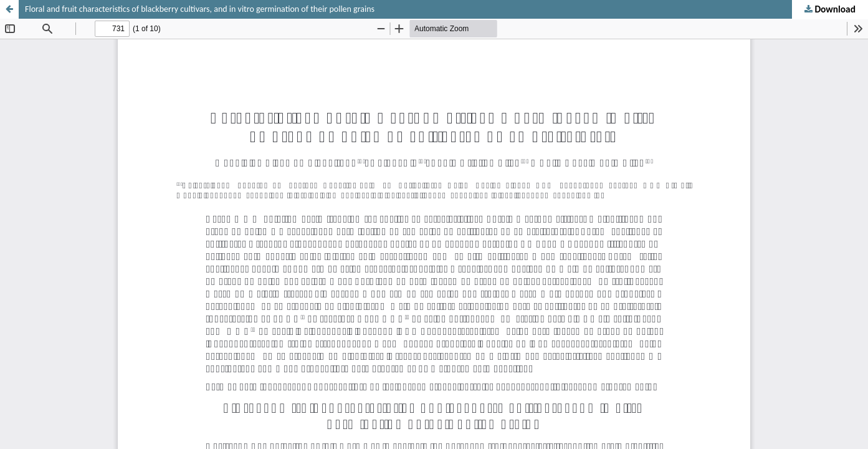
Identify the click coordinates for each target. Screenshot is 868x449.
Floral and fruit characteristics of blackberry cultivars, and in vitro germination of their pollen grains (200, 9)
